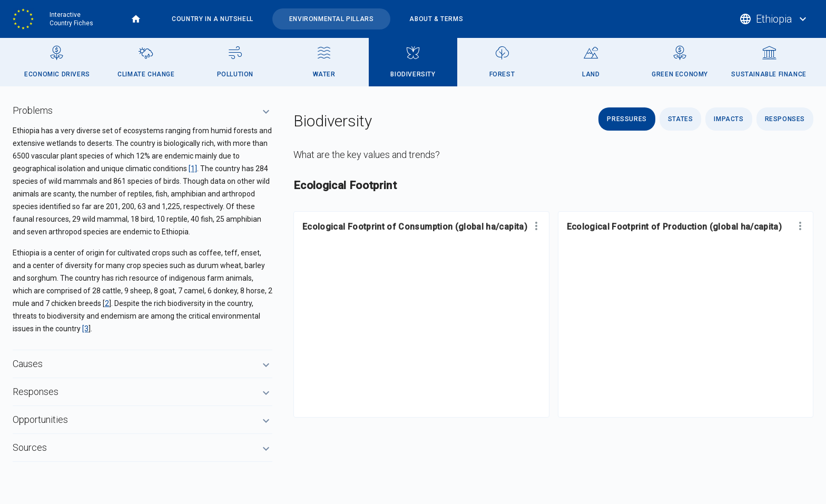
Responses (785, 119)
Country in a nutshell (213, 19)
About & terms (436, 19)
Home (136, 19)
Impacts (729, 119)
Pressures (627, 119)
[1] (193, 169)
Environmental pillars (332, 19)
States (681, 119)
